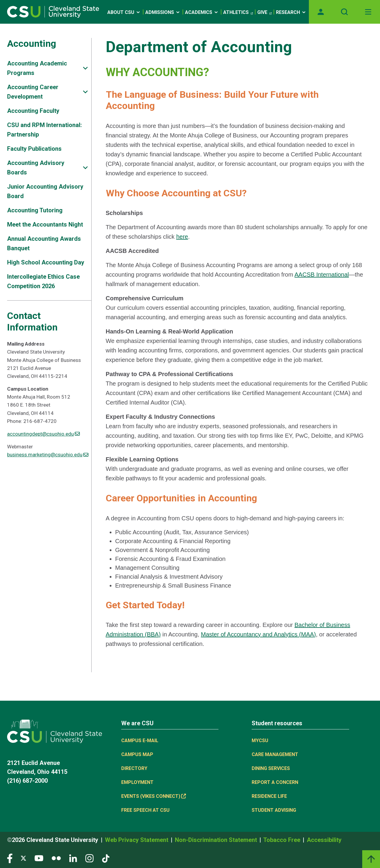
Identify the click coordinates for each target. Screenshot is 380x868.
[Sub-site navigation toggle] (85, 68)
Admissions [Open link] (163, 12)
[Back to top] (371, 859)
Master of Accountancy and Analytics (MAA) (258, 634)
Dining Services (271, 768)
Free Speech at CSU (145, 810)
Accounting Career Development (33, 92)
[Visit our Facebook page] (10, 858)
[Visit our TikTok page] (106, 858)
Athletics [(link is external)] (238, 12)
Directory (134, 768)
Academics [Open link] (202, 12)
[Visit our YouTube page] (39, 858)
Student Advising (274, 810)
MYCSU (260, 741)
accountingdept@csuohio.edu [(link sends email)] (43, 434)
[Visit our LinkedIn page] (73, 858)
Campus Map (137, 754)
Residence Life (269, 796)
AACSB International (322, 275)
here (182, 237)
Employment (137, 782)
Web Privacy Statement (137, 840)
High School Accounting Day (46, 262)
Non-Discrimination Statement (217, 840)
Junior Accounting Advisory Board (45, 191)
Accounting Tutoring (35, 210)
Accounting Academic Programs (37, 68)
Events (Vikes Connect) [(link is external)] (154, 796)
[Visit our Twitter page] (23, 858)
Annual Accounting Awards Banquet (44, 243)
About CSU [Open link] (124, 12)
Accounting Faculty (33, 111)
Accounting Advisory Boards (36, 168)
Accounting (32, 44)
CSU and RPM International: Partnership (44, 130)
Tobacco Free (282, 840)
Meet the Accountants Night (45, 224)
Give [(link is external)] (264, 12)
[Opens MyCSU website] (321, 12)
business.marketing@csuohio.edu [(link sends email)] (48, 455)
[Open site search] (344, 12)
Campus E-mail (140, 741)
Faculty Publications (34, 149)
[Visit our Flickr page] (56, 858)
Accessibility (324, 840)
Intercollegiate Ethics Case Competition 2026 (43, 281)
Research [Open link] (291, 12)
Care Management (275, 754)
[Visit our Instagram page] (90, 858)
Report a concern (275, 782)
